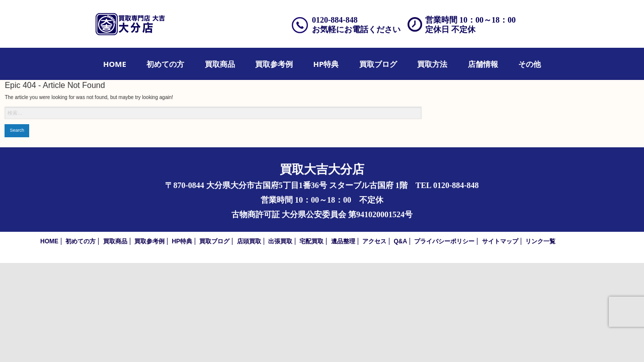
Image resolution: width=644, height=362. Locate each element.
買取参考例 (274, 64)
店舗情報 (483, 64)
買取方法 (432, 64)
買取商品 (220, 64)
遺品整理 (343, 241)
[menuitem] (115, 64)
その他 (530, 64)
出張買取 (280, 241)
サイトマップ (500, 241)
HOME (115, 64)
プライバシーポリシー (444, 241)
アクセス (374, 241)
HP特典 (326, 64)
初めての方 (165, 64)
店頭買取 (249, 241)
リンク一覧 (540, 241)
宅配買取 (311, 241)
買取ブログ (378, 64)
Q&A (400, 241)
